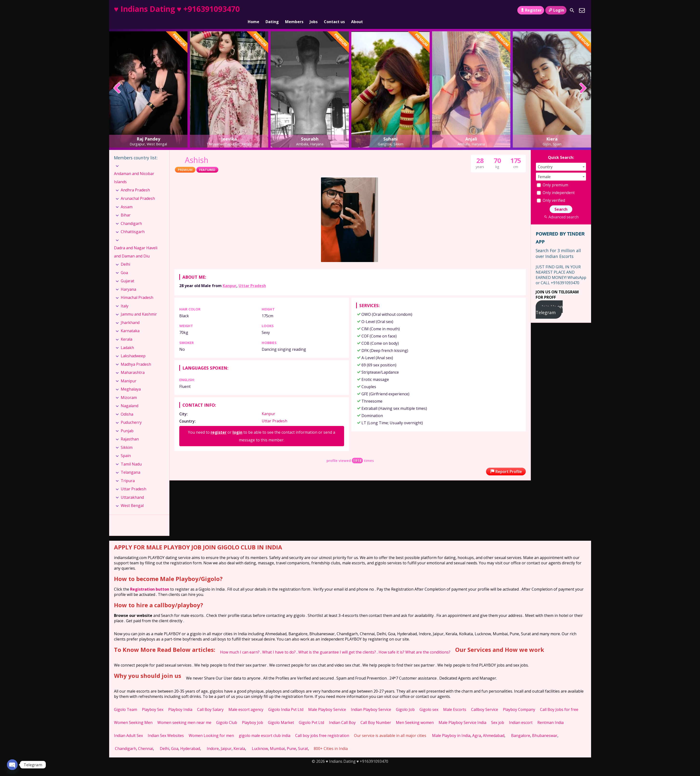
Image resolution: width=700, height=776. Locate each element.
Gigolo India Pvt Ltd (286, 701)
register (219, 424)
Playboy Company (519, 701)
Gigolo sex (429, 701)
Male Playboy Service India (462, 714)
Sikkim (127, 439)
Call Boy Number (376, 714)
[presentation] (117, 80)
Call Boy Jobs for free (559, 701)
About (357, 10)
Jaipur (226, 740)
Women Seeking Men (133, 714)
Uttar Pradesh (252, 277)
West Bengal (132, 497)
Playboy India (180, 701)
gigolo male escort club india (265, 727)
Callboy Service (485, 701)
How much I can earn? (240, 644)
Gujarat (127, 273)
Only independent (556, 184)
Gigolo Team (126, 701)
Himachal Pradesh (137, 289)
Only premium (552, 177)
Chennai (146, 740)
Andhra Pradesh (135, 182)
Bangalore (521, 727)
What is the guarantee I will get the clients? (337, 644)
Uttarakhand (132, 489)
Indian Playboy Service (371, 701)
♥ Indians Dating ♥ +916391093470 (177, 9)
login (237, 424)
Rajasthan (130, 431)
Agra (477, 727)
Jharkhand (130, 314)
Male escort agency (246, 701)
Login (556, 10)
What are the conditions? (428, 644)
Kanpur (230, 277)
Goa (124, 264)
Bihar (126, 207)
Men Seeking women (415, 714)
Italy (125, 298)
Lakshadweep (133, 348)
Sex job (498, 714)
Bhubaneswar (545, 727)
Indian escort (521, 714)
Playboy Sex (153, 701)
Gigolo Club (227, 714)
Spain (126, 447)
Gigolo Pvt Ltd (311, 714)
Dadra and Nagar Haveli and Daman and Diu (136, 244)
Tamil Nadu (131, 456)
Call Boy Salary (210, 701)
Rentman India (550, 714)
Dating (272, 10)
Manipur (129, 372)
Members (294, 10)
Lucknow (260, 740)
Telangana (130, 464)
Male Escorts (455, 701)
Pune (291, 740)
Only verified (551, 192)
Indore (213, 740)
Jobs (314, 10)
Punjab (127, 423)
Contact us (334, 10)
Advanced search (561, 209)
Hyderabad (190, 740)
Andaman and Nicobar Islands (134, 169)
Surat (303, 740)
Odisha (127, 406)
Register (531, 10)
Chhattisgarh (133, 223)
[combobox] (561, 159)
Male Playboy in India (451, 727)
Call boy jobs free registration (322, 727)
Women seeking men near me (184, 714)
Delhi (125, 256)
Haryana (128, 281)
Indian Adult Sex (128, 727)
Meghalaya (131, 381)
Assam (127, 198)
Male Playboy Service (327, 701)
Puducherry (131, 414)
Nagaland (130, 398)
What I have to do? (279, 644)
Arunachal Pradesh (138, 190)
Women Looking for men (211, 727)
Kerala (127, 331)
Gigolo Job (405, 701)
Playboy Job (253, 714)
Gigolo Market (281, 714)
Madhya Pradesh (136, 356)
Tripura (128, 472)
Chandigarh (131, 215)
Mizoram (129, 389)
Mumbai (277, 740)
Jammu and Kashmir (139, 306)
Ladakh (127, 339)
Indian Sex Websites (166, 727)
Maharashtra (133, 364)
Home (253, 10)
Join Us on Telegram (549, 301)
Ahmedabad (494, 727)
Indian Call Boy (342, 714)
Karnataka (130, 323)
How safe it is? (391, 644)
